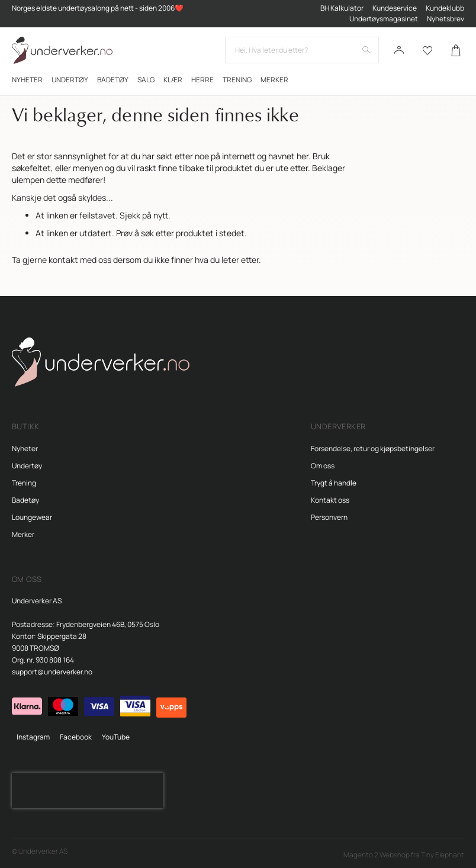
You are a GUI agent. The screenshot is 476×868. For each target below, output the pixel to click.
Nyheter (25, 449)
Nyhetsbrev (446, 19)
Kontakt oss (330, 500)
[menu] (238, 80)
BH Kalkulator (342, 8)
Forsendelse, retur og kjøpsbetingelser (373, 449)
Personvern (329, 517)
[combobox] (302, 50)
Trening (24, 483)
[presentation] (88, 790)
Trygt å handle (334, 483)
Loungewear (32, 517)
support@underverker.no (52, 672)
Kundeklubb (445, 8)
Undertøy (27, 466)
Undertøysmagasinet (384, 19)
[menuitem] (27, 80)
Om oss (323, 466)
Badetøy (25, 500)
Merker (23, 534)
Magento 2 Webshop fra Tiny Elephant (404, 855)
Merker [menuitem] (274, 80)
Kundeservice (395, 8)
